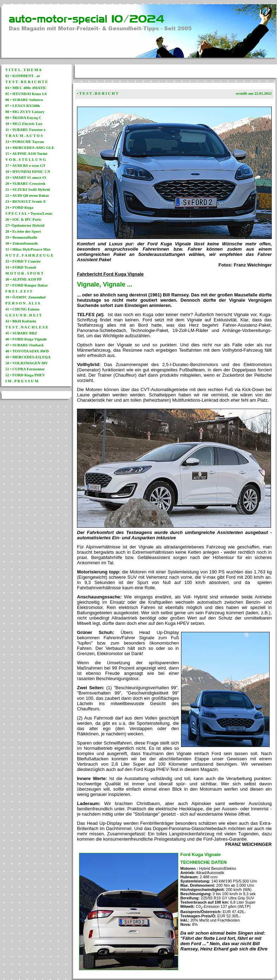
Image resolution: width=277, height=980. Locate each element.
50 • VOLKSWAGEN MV (27, 363)
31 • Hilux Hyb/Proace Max (28, 249)
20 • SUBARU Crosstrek (25, 183)
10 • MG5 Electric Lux (24, 124)
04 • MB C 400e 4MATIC (26, 88)
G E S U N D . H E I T (23, 315)
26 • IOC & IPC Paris (23, 219)
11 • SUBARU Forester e (25, 130)
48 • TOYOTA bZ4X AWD (27, 351)
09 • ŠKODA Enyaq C (23, 118)
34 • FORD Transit (21, 267)
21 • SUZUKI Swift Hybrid (28, 189)
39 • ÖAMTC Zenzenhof (25, 297)
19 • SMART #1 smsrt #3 (26, 177)
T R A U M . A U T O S (24, 136)
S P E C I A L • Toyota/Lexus (29, 213)
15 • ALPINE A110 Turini (26, 153)
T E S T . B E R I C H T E (27, 82)
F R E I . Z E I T (19, 291)
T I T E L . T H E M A (23, 70)
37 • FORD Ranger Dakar (27, 285)
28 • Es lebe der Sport (23, 231)
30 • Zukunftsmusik (22, 243)
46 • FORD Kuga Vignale (26, 339)
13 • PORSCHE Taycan (25, 142)
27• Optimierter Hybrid (25, 225)
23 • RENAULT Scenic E (26, 201)
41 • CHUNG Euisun (22, 309)
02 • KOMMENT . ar (23, 76)
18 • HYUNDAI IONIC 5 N (28, 171)
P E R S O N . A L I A (23, 303)
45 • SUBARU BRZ (21, 333)
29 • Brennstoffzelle (21, 237)
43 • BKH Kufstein (21, 321)
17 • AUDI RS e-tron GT (25, 165)
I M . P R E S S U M (22, 381)
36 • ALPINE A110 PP (23, 279)
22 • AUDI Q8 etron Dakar (27, 195)
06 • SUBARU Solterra (24, 100)
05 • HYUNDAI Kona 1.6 (26, 94)
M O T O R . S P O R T (24, 273)
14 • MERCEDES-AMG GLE (30, 147)
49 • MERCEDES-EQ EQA (28, 357)
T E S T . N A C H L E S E (27, 327)
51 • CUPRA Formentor (25, 369)
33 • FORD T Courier (23, 261)
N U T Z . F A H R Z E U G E (29, 255)
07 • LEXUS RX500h (22, 106)
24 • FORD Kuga (19, 207)
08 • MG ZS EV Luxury (25, 112)
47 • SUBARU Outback (24, 345)
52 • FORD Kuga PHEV (25, 375)
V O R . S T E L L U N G (26, 159)
